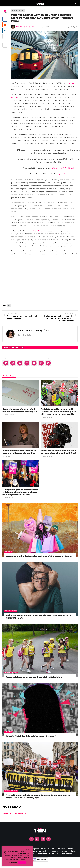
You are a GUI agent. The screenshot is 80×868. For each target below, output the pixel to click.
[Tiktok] (43, 839)
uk (9, 306)
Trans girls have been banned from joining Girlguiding (34, 677)
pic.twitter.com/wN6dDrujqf (62, 168)
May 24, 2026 (47, 456)
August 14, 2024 (44, 27)
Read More (13, 862)
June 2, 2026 (8, 415)
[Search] (76, 3)
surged (14, 97)
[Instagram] (31, 839)
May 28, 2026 (47, 417)
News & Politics (18, 10)
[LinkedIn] (37, 839)
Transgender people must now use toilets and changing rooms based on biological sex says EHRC (20, 492)
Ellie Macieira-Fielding (25, 27)
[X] (49, 839)
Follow (49, 331)
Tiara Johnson (67, 853)
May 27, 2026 (8, 456)
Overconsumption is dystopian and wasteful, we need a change (39, 556)
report (71, 83)
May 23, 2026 (8, 498)
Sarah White (38, 231)
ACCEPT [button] (22, 862)
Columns (8, 552)
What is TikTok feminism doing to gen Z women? (31, 736)
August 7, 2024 (62, 174)
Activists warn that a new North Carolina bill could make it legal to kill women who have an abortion (58, 412)
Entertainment (11, 611)
